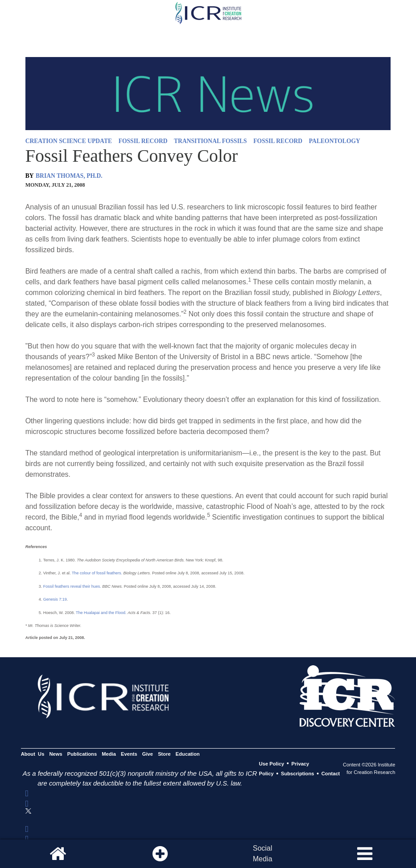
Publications (82, 754)
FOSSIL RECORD (143, 141)
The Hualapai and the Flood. (101, 613)
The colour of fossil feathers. (97, 573)
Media (109, 754)
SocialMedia (263, 854)
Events (129, 754)
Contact (331, 774)
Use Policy (272, 764)
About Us (33, 754)
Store (164, 754)
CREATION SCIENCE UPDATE (69, 141)
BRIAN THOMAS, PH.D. (69, 176)
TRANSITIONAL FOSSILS (210, 141)
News (56, 754)
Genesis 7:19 (55, 599)
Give (148, 754)
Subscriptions (297, 774)
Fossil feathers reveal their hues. (72, 586)
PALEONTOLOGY (335, 141)
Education (188, 754)
